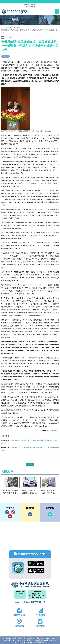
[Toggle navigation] (57, 11)
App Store (36, 571)
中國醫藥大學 (54, 430)
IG (13, 512)
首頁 (3, 28)
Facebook (7, 512)
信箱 (50, 514)
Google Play (36, 563)
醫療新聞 (17, 28)
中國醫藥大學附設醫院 (30, 585)
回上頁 (30, 465)
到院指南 (30, 514)
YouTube (10, 516)
